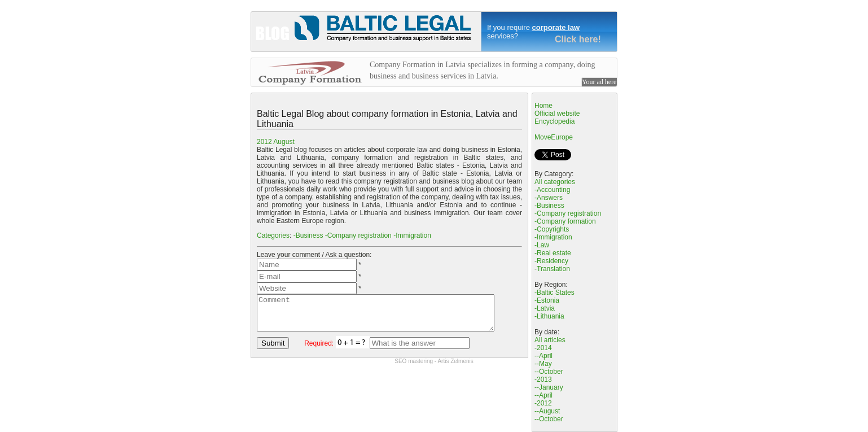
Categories (273, 235)
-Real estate (553, 253)
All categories (555, 182)
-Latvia (545, 308)
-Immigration (412, 235)
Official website (557, 114)
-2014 (543, 348)
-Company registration (358, 235)
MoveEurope (554, 137)
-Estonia (547, 300)
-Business (308, 235)
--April (543, 356)
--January (549, 387)
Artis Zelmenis (455, 368)
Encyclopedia (554, 121)
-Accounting (552, 190)
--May (543, 364)
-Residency (551, 261)
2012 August (276, 142)
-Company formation (565, 221)
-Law (542, 245)
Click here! (578, 39)
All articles (550, 340)
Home (543, 106)
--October (549, 372)
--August (547, 411)
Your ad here (599, 82)
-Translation (552, 269)
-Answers (549, 198)
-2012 (543, 403)
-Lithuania (549, 316)
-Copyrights (552, 229)
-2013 (543, 379)
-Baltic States (554, 293)
